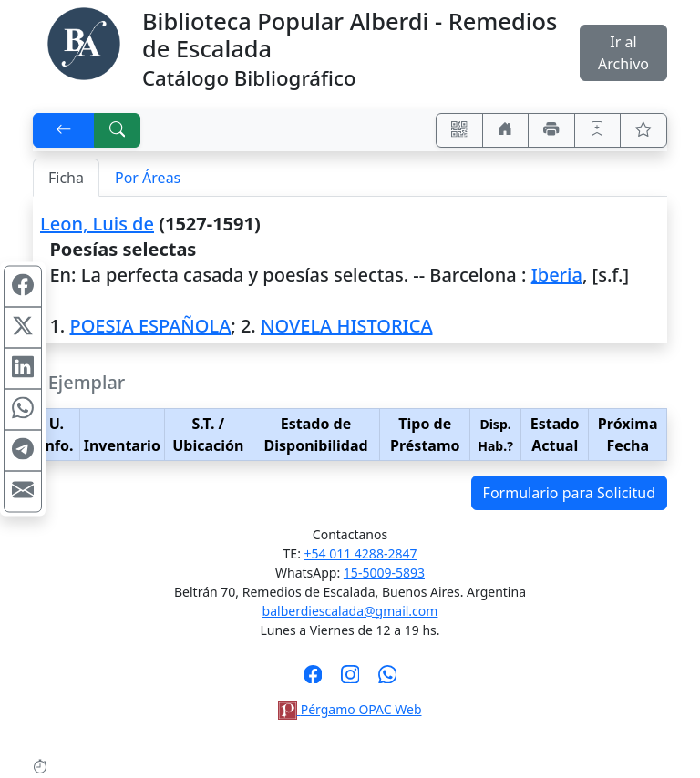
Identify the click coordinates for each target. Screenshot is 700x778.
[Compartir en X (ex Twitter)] (23, 328)
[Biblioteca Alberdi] (84, 42)
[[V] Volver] (64, 130)
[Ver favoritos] (643, 130)
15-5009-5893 (384, 573)
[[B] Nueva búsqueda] (118, 130)
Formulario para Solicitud (569, 493)
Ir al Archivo (623, 53)
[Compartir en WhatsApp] (23, 410)
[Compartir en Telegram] (23, 451)
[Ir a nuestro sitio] (506, 130)
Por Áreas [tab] (148, 178)
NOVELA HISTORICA (347, 326)
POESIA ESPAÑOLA (150, 326)
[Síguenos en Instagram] (350, 680)
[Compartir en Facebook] (23, 287)
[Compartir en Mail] (23, 492)
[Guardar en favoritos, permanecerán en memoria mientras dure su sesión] (598, 130)
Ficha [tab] (66, 178)
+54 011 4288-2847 (361, 553)
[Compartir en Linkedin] (23, 369)
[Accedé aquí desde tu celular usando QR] (459, 130)
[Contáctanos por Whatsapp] (388, 680)
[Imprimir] (551, 130)
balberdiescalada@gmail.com (350, 611)
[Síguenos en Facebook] (313, 680)
